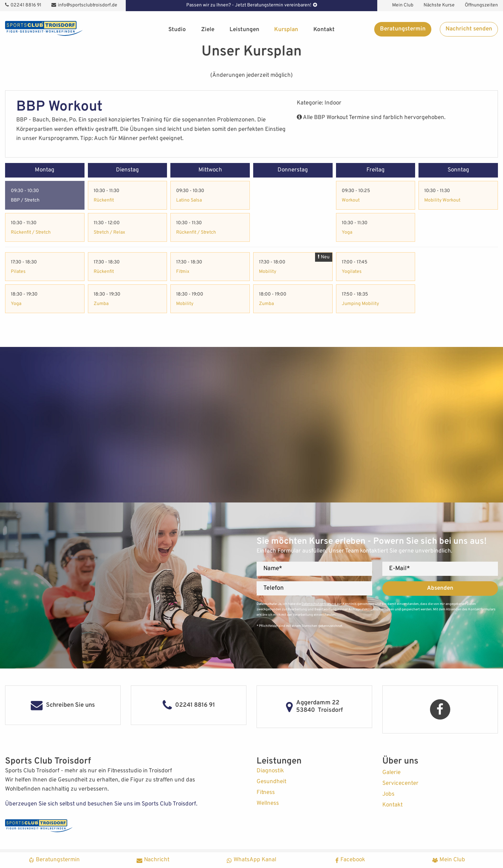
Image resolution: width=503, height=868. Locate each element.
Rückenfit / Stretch (31, 232)
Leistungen (244, 30)
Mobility (185, 304)
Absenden (440, 588)
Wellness (268, 803)
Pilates (18, 272)
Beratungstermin (403, 29)
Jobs (388, 794)
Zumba (101, 304)
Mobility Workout (442, 200)
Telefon (273, 588)
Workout (351, 200)
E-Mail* (400, 569)
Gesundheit (271, 782)
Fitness (266, 793)
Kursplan (286, 30)
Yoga (347, 232)
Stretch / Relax (109, 232)
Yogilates (352, 272)
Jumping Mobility (360, 304)
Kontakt (324, 30)
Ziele (208, 30)
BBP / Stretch (25, 200)
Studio (177, 30)
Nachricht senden (469, 29)
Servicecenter (400, 783)
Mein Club (403, 5)
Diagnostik (270, 771)
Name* (273, 569)
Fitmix (183, 272)
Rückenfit (104, 200)
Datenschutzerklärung (319, 604)
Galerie (391, 773)
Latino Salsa (189, 200)
